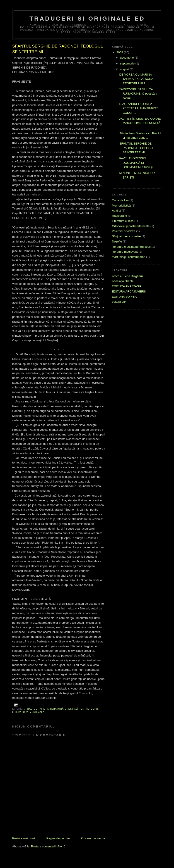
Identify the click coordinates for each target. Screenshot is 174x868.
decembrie (127, 58)
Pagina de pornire (58, 838)
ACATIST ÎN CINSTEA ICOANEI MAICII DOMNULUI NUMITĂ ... (140, 123)
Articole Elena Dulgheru (127, 276)
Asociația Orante (123, 281)
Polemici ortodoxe (124, 231)
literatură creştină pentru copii (73, 709)
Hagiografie (36, 709)
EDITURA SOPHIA (124, 297)
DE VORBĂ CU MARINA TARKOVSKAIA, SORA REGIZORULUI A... (136, 79)
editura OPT (120, 302)
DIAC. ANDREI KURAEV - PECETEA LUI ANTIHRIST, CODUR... (139, 108)
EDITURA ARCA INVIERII (129, 291)
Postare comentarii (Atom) (48, 846)
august (125, 69)
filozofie (117, 241)
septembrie (128, 63)
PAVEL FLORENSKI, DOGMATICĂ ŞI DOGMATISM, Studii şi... (137, 163)
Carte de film (120, 200)
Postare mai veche (93, 838)
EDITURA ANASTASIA (127, 286)
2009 (120, 52)
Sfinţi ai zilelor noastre (126, 236)
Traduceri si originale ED (87, 19)
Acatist (116, 210)
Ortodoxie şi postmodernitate (131, 226)
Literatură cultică (123, 221)
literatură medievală (28, 712)
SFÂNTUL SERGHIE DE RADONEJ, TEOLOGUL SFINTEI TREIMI (137, 148)
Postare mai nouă (24, 838)
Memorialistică (121, 206)
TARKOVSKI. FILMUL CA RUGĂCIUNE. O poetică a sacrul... (138, 94)
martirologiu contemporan (129, 257)
